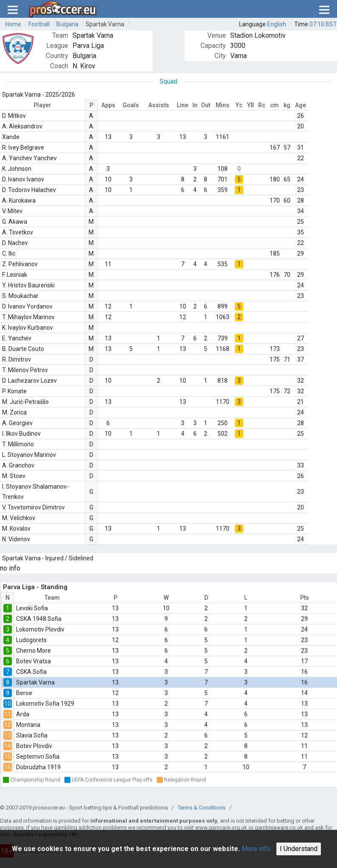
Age (301, 105)
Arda (23, 714)
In (195, 105)
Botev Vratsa (33, 661)
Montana (28, 725)
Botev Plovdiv (34, 746)
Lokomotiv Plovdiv (40, 629)
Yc (239, 105)
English (277, 24)
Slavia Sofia (32, 735)
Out (206, 105)
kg (287, 105)
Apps (108, 105)
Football (39, 24)
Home (13, 24)
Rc (262, 105)
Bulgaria (67, 24)
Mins (223, 105)
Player (42, 105)
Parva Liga (88, 46)
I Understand (299, 849)
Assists (159, 105)
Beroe (24, 693)
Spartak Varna (105, 24)
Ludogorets (31, 640)
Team (52, 598)
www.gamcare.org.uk (221, 828)
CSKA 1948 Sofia (39, 619)
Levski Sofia (32, 608)
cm (274, 105)
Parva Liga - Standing (35, 587)
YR (251, 105)
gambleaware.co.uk (279, 828)
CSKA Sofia (31, 672)
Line (182, 105)
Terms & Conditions (202, 808)
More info (256, 849)
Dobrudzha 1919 (38, 767)
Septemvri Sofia (38, 757)
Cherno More (33, 651)
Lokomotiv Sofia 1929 (45, 704)
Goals (131, 105)
